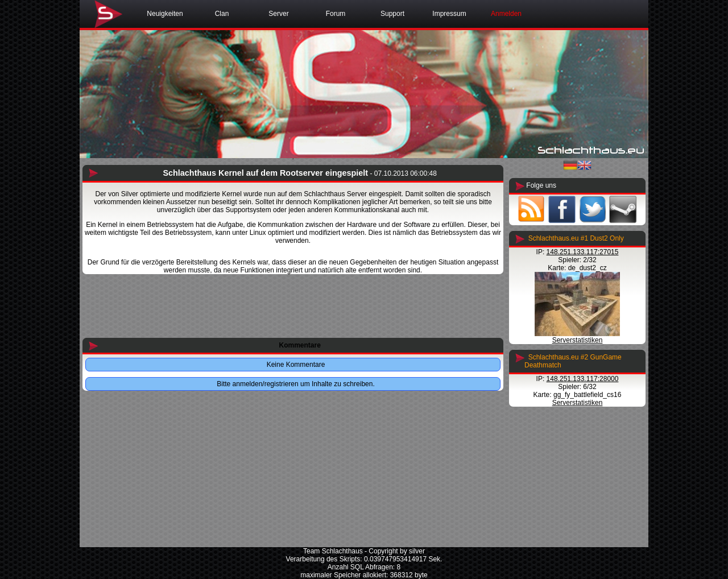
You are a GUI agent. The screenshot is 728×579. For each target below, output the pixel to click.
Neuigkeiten (165, 14)
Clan (222, 14)
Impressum (449, 14)
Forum (336, 14)
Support (392, 14)
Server (278, 14)
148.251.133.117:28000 (583, 379)
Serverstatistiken (578, 340)
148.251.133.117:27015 (583, 252)
